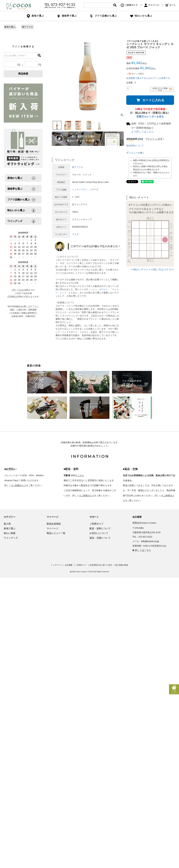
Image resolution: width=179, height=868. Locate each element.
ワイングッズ (11, 538)
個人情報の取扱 (122, 565)
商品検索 (23, 74)
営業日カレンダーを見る (150, 117)
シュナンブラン (80, 189)
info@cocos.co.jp (150, 541)
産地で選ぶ (10, 27)
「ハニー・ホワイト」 (99, 289)
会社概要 (69, 565)
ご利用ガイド (129, 5)
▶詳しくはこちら (142, 550)
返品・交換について (100, 538)
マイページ (152, 5)
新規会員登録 (54, 524)
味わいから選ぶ (141, 16)
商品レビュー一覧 (56, 533)
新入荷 (7, 524)
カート (171, 5)
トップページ (56, 565)
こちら (81, 475)
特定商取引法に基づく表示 (101, 565)
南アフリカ (27, 27)
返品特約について (135, 146)
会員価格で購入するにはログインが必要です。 (149, 78)
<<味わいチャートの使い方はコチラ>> (152, 269)
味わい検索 (10, 533)
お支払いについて (99, 533)
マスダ (75, 234)
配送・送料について (100, 528)
